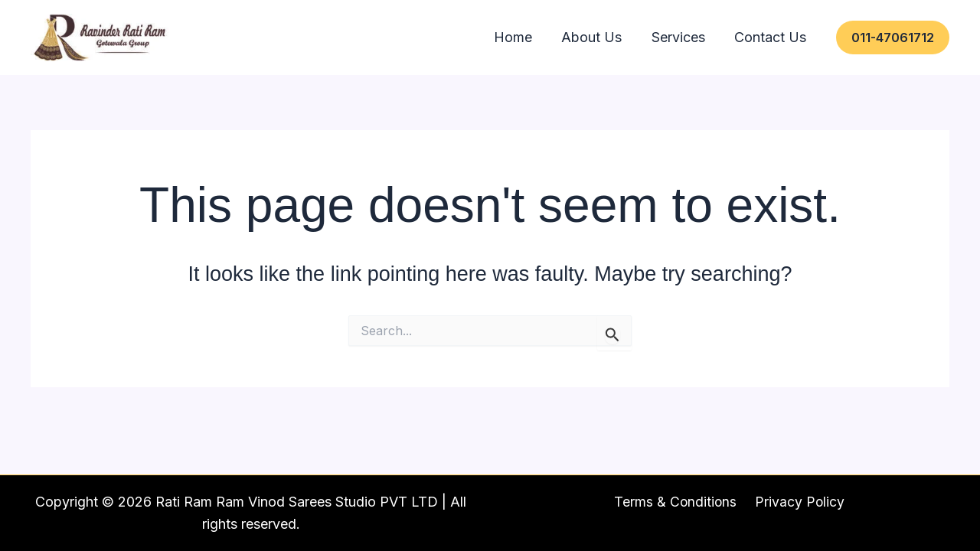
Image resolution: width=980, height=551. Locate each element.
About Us (627, 37)
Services (699, 37)
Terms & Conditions (678, 502)
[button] (893, 37)
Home (562, 37)
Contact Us (777, 37)
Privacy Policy (799, 502)
